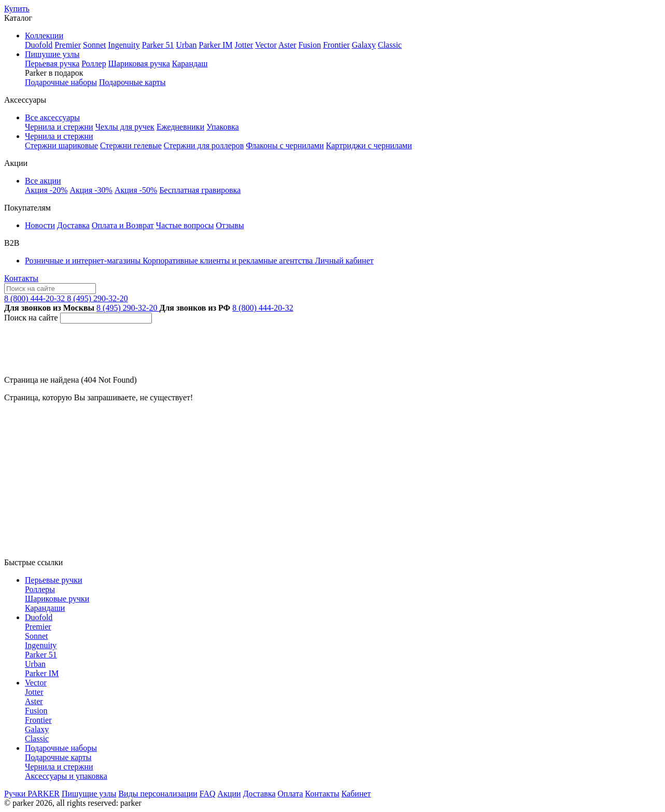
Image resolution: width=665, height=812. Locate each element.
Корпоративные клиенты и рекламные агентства (229, 261)
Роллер (94, 64)
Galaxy (364, 45)
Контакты (21, 278)
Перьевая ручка (52, 64)
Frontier (336, 45)
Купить (17, 9)
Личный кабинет (344, 261)
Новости (40, 225)
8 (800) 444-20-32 (36, 298)
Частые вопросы (185, 225)
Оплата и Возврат (123, 225)
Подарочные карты (132, 82)
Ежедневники (180, 127)
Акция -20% (46, 190)
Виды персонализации (158, 794)
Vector (266, 45)
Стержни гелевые (131, 145)
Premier (68, 45)
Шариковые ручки (57, 599)
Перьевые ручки (54, 580)
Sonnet (94, 45)
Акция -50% (136, 190)
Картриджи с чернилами (369, 145)
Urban (187, 45)
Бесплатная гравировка (200, 190)
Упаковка (223, 127)
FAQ (208, 794)
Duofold (39, 45)
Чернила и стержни (59, 127)
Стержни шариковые (61, 145)
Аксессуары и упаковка (66, 776)
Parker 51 (158, 45)
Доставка (73, 225)
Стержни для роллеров (204, 145)
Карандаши (45, 608)
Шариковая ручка (139, 64)
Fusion (310, 45)
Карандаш (190, 64)
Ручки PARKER (32, 794)
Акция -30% (91, 190)
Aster (287, 45)
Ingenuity (124, 45)
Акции (229, 794)
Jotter (244, 45)
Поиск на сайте (31, 318)
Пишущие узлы (89, 794)
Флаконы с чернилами (285, 145)
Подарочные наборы (61, 82)
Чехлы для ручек (125, 127)
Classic (390, 45)
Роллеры (40, 589)
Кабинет (356, 794)
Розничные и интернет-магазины (84, 261)
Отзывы (230, 225)
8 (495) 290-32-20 (97, 298)
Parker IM (216, 45)
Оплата (291, 794)
